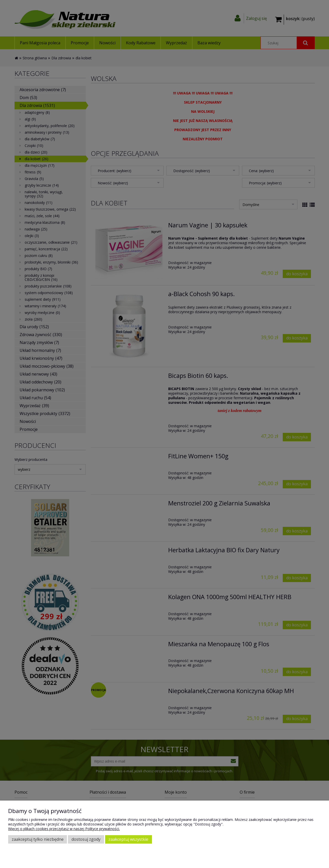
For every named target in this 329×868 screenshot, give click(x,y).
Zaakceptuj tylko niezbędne (38, 839)
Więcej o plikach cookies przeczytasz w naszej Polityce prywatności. (64, 829)
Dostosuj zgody (86, 839)
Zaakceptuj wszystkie (128, 839)
